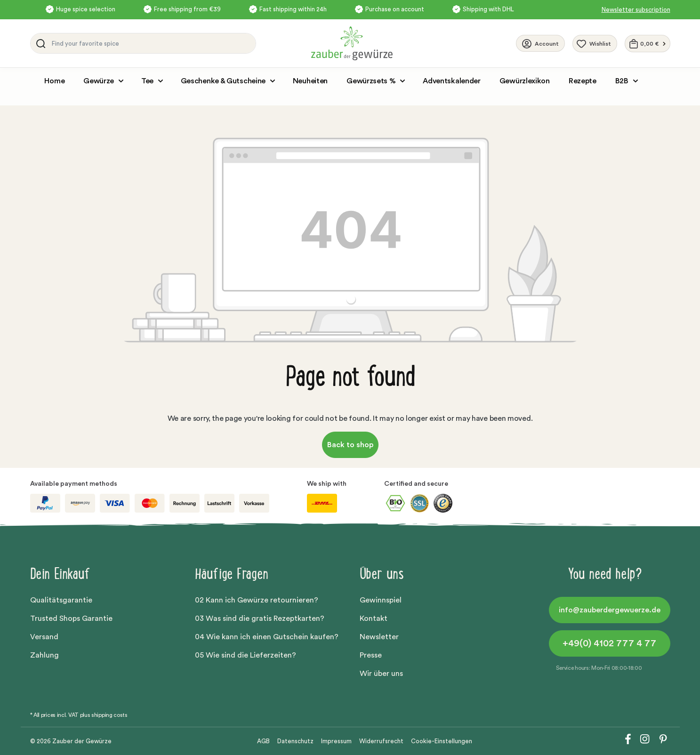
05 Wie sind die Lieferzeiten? (245, 655)
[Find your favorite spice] (151, 43)
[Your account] (540, 43)
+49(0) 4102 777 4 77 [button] (609, 643)
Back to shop (350, 445)
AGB (263, 741)
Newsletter (379, 637)
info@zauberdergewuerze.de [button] (610, 610)
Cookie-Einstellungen (442, 741)
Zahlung (44, 655)
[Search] (39, 43)
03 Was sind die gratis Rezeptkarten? (260, 618)
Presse (371, 655)
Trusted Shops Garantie (71, 618)
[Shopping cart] (648, 44)
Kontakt (374, 618)
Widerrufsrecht (381, 741)
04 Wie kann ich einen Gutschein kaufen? (267, 637)
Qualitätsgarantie (61, 600)
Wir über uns (381, 674)
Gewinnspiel (381, 600)
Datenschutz (295, 741)
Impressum (336, 741)
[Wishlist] (595, 44)
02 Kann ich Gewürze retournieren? (257, 600)
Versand (44, 637)
